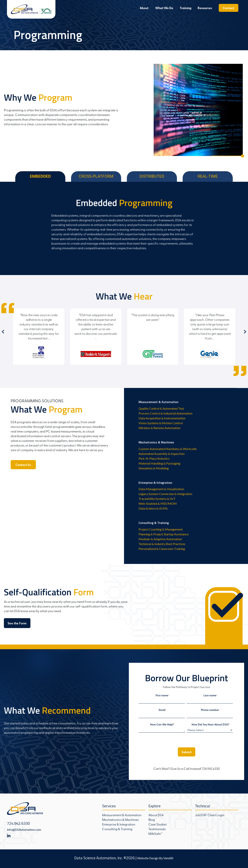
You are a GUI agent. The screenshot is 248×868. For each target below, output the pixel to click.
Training (186, 8)
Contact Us (23, 465)
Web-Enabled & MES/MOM (158, 503)
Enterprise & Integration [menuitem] (119, 824)
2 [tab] (121, 375)
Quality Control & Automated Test (161, 408)
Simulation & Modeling (154, 468)
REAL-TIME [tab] (208, 176)
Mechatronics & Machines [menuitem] (120, 820)
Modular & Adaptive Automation (160, 539)
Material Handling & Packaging (159, 463)
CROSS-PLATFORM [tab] (96, 176)
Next (245, 332)
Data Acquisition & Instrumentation (162, 418)
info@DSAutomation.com (24, 829)
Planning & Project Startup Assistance (164, 534)
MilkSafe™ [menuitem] (155, 833)
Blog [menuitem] (152, 820)
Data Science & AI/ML (153, 508)
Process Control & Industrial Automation (165, 413)
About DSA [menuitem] (156, 815)
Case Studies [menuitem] (158, 824)
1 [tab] (115, 375)
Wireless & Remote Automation (159, 428)
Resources (205, 8)
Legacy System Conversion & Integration (165, 494)
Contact (229, 8)
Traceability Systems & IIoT (157, 499)
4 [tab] (133, 375)
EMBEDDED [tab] (40, 176)
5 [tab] (139, 375)
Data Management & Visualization (161, 489)
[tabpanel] (124, 228)
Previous (3, 332)
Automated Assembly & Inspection (162, 454)
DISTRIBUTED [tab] (152, 176)
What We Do (164, 8)
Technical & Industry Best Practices (162, 544)
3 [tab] (127, 375)
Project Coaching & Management (161, 529)
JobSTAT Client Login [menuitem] (210, 815)
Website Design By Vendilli (155, 858)
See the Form (17, 623)
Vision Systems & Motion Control (161, 423)
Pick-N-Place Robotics (154, 458)
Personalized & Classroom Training (162, 549)
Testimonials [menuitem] (157, 829)
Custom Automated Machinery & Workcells (168, 449)
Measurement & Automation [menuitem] (122, 815)
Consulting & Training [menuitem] (117, 829)
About (144, 8)
